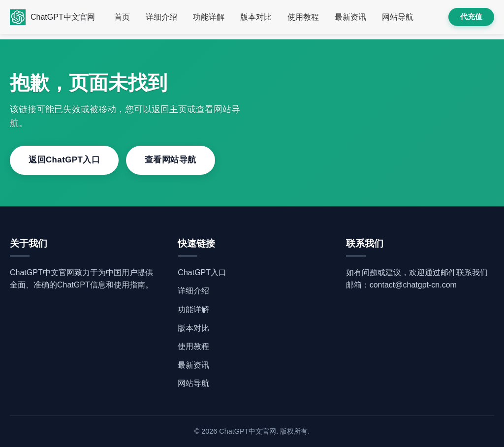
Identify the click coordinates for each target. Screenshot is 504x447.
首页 (122, 17)
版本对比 (256, 17)
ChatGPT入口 (202, 272)
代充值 (471, 16)
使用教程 (303, 17)
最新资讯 (350, 17)
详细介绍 (161, 17)
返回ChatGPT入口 (64, 160)
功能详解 (209, 17)
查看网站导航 (171, 160)
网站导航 (398, 17)
